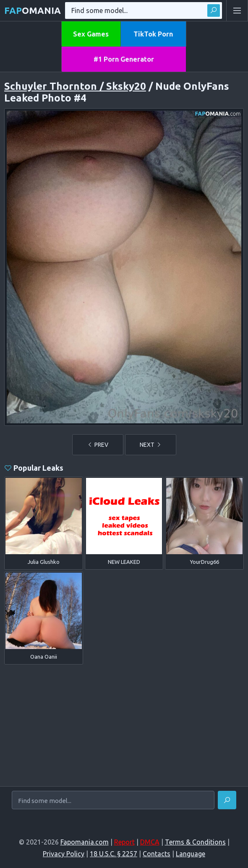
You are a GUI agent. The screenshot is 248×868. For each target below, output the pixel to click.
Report (124, 842)
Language (191, 854)
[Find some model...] (113, 800)
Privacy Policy (64, 854)
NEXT (151, 445)
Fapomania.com (85, 842)
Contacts (157, 854)
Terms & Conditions (195, 842)
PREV (98, 445)
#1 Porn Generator (124, 59)
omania (33, 10)
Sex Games (91, 34)
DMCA (150, 842)
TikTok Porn (153, 34)
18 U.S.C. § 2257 (114, 854)
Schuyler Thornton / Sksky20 (75, 86)
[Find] (227, 800)
